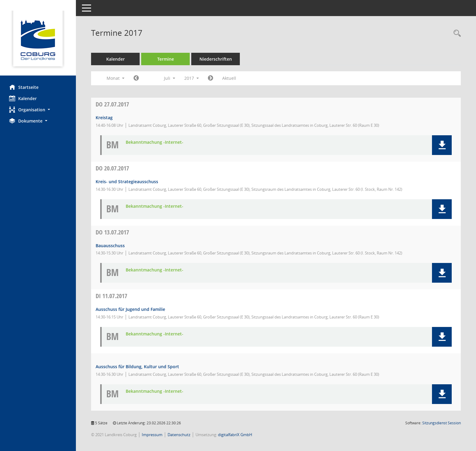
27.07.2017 (112, 104)
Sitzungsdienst (442, 423)
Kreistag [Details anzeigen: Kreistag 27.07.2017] (104, 118)
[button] (38, 110)
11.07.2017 (111, 296)
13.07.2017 (112, 232)
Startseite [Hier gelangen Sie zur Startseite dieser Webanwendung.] (24, 87)
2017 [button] (192, 78)
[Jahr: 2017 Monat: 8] (211, 78)
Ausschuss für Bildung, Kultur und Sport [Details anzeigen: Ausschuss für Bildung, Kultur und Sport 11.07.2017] (137, 367)
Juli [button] (170, 78)
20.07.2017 (112, 168)
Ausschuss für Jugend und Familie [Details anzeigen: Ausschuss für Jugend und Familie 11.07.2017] (130, 309)
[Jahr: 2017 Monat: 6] (136, 78)
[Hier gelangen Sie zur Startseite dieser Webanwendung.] (38, 40)
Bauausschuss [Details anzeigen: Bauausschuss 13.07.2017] (110, 246)
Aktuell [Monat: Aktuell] (229, 78)
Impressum (152, 435)
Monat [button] (116, 78)
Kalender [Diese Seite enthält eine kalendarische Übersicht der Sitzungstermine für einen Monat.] (23, 98)
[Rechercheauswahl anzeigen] (456, 34)
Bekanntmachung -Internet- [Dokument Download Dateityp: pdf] (155, 142)
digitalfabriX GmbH (235, 435)
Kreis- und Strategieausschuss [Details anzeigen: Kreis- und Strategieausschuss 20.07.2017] (127, 182)
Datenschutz (179, 435)
